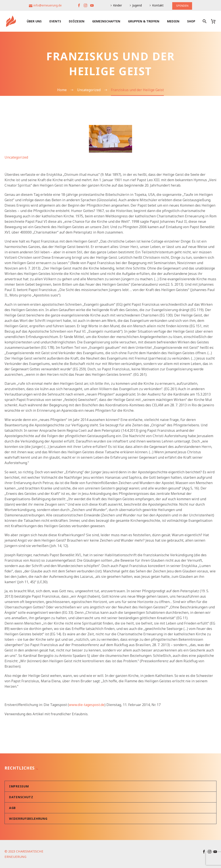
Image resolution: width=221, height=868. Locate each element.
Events (55, 21)
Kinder (117, 5)
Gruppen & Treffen (144, 21)
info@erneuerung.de (47, 5)
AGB (12, 808)
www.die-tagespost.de (87, 705)
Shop (191, 21)
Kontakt (157, 5)
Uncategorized (16, 157)
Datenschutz (21, 797)
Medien (173, 21)
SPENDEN (182, 5)
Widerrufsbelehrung (28, 819)
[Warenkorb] (215, 21)
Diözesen (77, 21)
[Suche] (204, 21)
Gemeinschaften (106, 21)
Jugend (136, 5)
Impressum (19, 786)
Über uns (34, 21)
